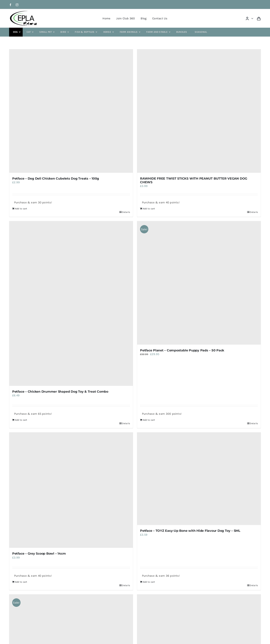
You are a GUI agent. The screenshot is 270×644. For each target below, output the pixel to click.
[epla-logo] (24, 11)
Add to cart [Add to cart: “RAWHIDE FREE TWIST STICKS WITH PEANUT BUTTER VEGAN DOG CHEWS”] (149, 209)
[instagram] (17, 5)
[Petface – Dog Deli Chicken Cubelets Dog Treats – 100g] (71, 111)
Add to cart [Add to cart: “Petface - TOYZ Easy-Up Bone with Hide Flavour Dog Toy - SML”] (149, 582)
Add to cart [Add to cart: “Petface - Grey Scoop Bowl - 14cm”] (21, 582)
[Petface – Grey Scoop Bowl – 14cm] (71, 490)
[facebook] (10, 5)
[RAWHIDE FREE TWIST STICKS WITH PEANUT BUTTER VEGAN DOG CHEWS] (199, 111)
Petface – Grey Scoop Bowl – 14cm (39, 554)
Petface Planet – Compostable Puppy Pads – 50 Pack (182, 350)
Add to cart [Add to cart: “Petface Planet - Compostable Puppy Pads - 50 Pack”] (149, 420)
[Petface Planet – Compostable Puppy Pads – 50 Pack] (199, 283)
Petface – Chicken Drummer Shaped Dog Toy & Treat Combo (60, 392)
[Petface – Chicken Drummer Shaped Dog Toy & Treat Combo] (71, 304)
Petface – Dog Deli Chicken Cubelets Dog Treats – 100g (56, 179)
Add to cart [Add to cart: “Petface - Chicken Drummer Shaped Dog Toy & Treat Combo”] (21, 420)
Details (126, 212)
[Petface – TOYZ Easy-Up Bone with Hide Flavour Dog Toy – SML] (199, 479)
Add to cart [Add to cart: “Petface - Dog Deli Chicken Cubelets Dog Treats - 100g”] (21, 209)
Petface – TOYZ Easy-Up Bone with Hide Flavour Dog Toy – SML (190, 531)
